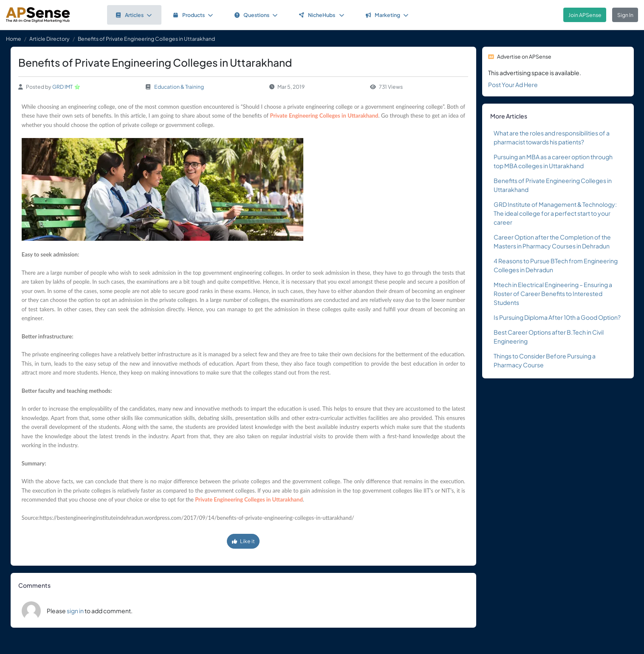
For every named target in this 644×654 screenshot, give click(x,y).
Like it (243, 541)
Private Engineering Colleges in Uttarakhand (324, 116)
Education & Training (179, 87)
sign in (75, 611)
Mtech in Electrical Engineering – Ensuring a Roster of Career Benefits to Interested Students (553, 293)
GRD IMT (62, 87)
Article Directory (49, 39)
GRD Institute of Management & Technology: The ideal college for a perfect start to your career (555, 213)
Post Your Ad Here (513, 85)
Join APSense (585, 15)
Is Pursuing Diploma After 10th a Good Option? (557, 317)
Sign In (625, 15)
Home (14, 39)
